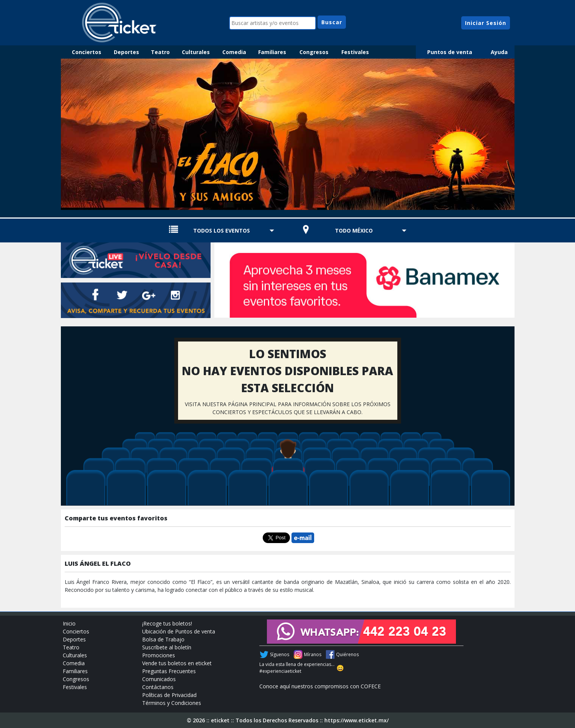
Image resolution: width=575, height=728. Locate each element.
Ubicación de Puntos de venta (179, 631)
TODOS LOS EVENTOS (222, 231)
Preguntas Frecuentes (169, 671)
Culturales (196, 52)
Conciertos (87, 52)
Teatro (160, 52)
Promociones (159, 655)
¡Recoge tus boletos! (167, 623)
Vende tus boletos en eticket (177, 663)
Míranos (313, 654)
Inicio (69, 623)
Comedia (234, 52)
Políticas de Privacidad (169, 695)
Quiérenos (347, 654)
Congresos (314, 52)
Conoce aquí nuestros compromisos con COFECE (320, 686)
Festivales (355, 52)
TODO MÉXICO (354, 231)
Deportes (126, 52)
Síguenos (280, 654)
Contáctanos (158, 687)
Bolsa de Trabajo (163, 639)
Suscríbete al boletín (167, 647)
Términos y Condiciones (172, 703)
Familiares (272, 52)
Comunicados (159, 679)
